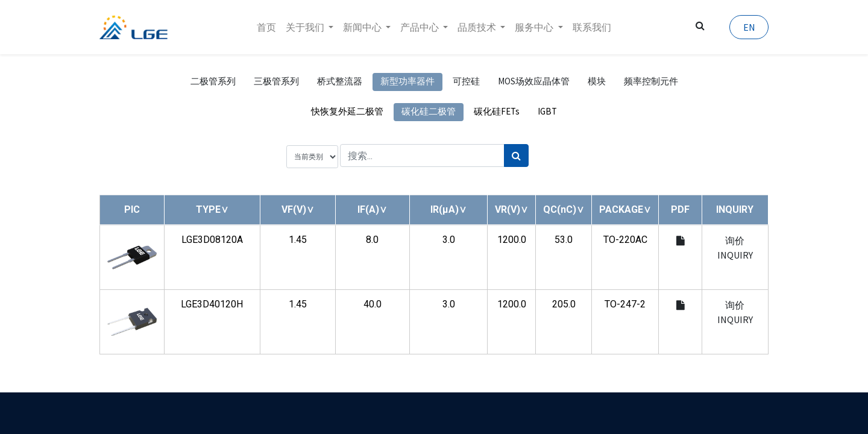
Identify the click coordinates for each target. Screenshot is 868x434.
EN (749, 27)
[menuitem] (266, 27)
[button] (212, 209)
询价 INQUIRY (735, 248)
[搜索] (516, 156)
